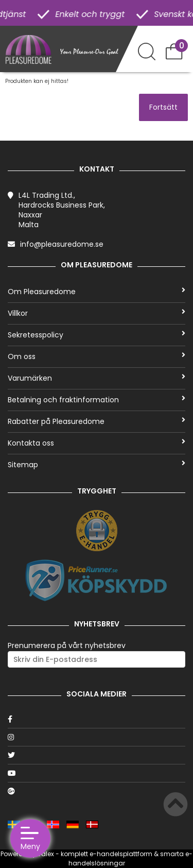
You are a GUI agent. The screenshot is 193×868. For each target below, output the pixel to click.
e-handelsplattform (121, 854)
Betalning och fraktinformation (97, 400)
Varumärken (97, 378)
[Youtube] (97, 773)
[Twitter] (97, 755)
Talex (46, 854)
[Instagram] (97, 737)
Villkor (97, 313)
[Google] (97, 791)
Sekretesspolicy (97, 335)
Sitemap (97, 465)
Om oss (97, 356)
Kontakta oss (97, 443)
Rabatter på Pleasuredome (97, 421)
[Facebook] (97, 719)
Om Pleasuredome (97, 292)
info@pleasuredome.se (62, 244)
